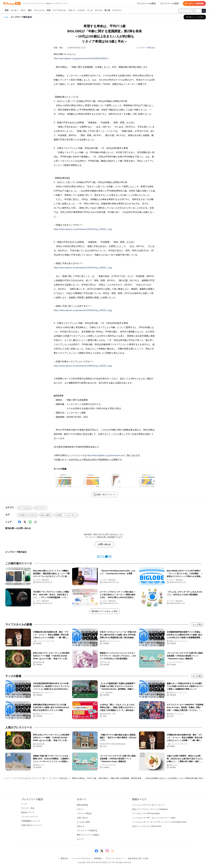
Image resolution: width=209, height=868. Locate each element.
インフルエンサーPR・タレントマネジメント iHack (154, 818)
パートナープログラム (81, 858)
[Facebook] (19, 522)
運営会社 (64, 858)
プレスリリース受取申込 (87, 831)
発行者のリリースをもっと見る (104, 611)
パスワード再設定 (84, 813)
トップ (6, 778)
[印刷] (35, 522)
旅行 (30, 10)
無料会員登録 (82, 805)
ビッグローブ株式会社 (146, 48)
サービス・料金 (28, 808)
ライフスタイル (59, 10)
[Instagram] (107, 851)
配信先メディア (28, 812)
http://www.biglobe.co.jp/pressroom (104, 455)
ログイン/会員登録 (194, 3)
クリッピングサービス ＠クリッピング (148, 805)
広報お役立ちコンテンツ (32, 825)
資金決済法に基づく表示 (138, 858)
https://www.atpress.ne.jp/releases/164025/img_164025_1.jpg (83, 229)
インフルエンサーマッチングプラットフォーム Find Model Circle (159, 822)
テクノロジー (40, 508)
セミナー (81, 839)
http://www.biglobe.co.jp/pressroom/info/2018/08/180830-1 (81, 58)
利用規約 (98, 858)
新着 (7, 10)
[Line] (30, 522)
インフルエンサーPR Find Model (146, 813)
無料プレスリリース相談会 (88, 835)
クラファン (117, 10)
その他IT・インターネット (66, 515)
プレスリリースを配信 (146, 3)
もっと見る (197, 624)
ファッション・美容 (42, 10)
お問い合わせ (104, 544)
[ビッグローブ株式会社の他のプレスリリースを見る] (195, 17)
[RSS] (112, 851)
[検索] (204, 11)
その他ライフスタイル (28, 515)
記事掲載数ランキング (31, 821)
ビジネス (81, 10)
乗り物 (107, 10)
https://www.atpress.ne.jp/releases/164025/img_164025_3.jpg (83, 310)
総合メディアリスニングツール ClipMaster (150, 809)
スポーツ (72, 10)
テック (90, 10)
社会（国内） (46, 515)
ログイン (81, 809)
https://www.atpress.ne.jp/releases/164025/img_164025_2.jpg (83, 268)
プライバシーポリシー (115, 858)
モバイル (99, 10)
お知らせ (81, 826)
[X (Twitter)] (25, 522)
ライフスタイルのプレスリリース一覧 (29, 778)
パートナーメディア (30, 817)
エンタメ (14, 10)
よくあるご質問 (83, 822)
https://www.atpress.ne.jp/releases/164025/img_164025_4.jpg (83, 366)
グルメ (23, 10)
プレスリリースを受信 (169, 3)
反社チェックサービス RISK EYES (147, 826)
